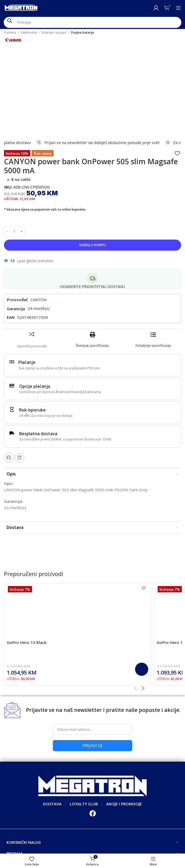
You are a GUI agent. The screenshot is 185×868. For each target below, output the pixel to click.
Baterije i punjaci (55, 33)
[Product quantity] (14, 151)
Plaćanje (27, 282)
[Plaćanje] (12, 282)
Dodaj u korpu (93, 165)
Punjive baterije (83, 33)
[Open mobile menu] (178, 8)
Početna (10, 33)
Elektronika (29, 33)
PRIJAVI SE (93, 666)
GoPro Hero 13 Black (27, 562)
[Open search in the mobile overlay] (92, 22)
